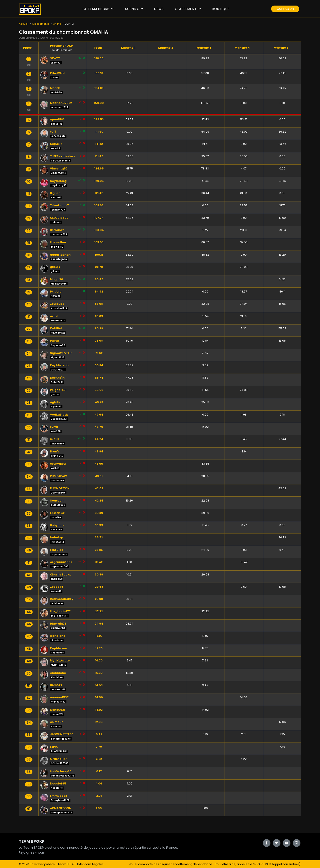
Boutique (221, 9)
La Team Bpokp (98, 9)
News (159, 9)
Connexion (285, 9)
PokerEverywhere (42, 864)
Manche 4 (242, 48)
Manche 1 (128, 48)
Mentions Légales (91, 864)
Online (57, 24)
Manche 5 (281, 48)
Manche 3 (204, 48)
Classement (188, 9)
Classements (41, 24)
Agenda (134, 9)
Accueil (24, 24)
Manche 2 (166, 48)
